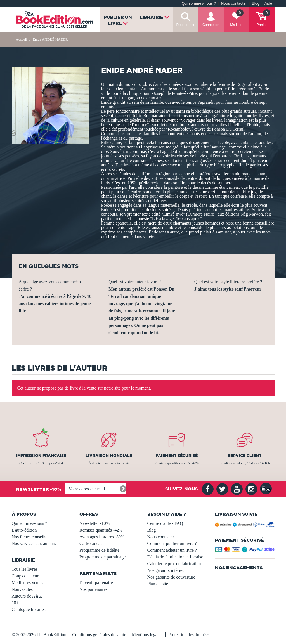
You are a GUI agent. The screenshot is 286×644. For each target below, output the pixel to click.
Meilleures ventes (28, 583)
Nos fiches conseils (29, 537)
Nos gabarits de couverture (171, 577)
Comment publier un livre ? (172, 543)
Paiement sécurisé (177, 456)
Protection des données (189, 635)
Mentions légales (147, 635)
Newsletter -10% (94, 523)
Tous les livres (25, 569)
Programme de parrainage (102, 557)
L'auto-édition (24, 530)
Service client (245, 456)
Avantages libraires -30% (102, 537)
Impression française (41, 456)
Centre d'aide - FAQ (165, 523)
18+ (15, 603)
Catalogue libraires (29, 609)
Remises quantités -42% (101, 530)
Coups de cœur (25, 576)
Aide (268, 3)
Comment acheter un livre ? (172, 550)
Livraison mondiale (109, 456)
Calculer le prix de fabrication (174, 564)
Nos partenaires (93, 589)
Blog (256, 3)
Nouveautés (22, 589)
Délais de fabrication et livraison (177, 557)
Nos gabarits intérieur (167, 570)
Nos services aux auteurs (34, 543)
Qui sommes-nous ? (199, 3)
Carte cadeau (91, 543)
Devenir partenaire (96, 583)
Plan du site (158, 584)
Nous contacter (234, 3)
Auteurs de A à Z (27, 596)
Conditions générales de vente (99, 635)
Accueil (22, 39)
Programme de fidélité (99, 550)
